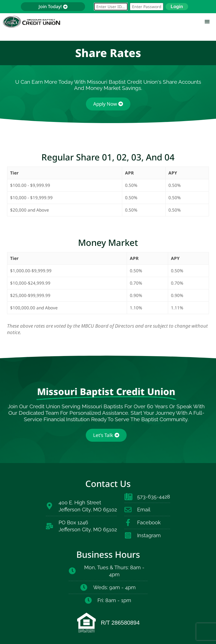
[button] (207, 21)
